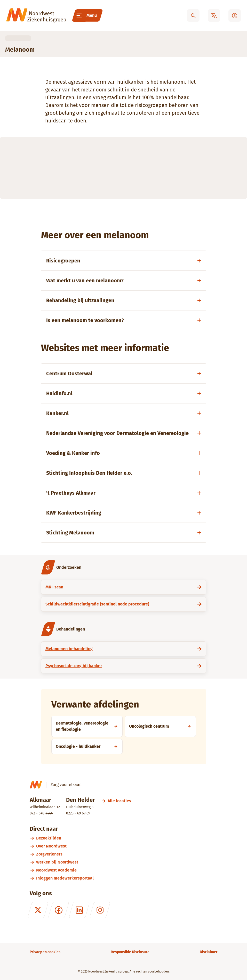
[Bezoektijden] (127, 838)
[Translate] (214, 15)
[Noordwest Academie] (127, 870)
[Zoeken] (193, 15)
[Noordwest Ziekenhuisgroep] (36, 15)
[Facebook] (58, 910)
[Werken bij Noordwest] (127, 862)
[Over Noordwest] (127, 846)
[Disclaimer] (209, 952)
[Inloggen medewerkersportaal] (127, 878)
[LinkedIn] (79, 910)
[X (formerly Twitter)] (38, 910)
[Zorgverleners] (127, 854)
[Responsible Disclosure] (130, 952)
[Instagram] (100, 910)
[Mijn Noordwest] (235, 15)
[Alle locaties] (119, 801)
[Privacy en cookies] (45, 952)
